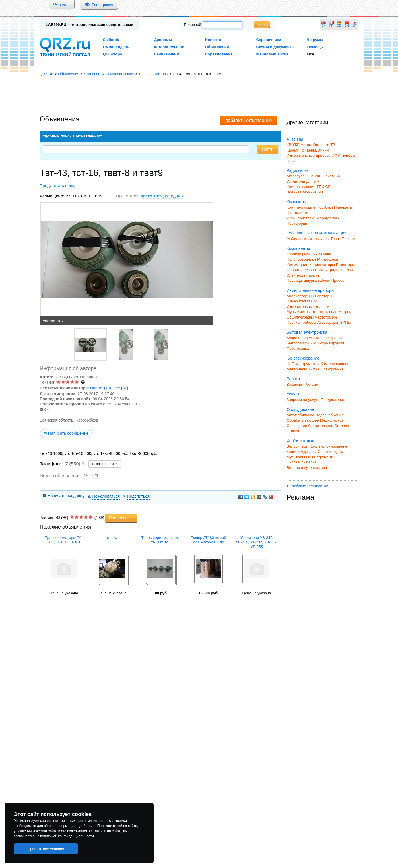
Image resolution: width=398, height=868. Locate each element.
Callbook (111, 40)
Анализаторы (298, 296)
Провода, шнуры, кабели (308, 280)
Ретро (323, 343)
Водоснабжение (330, 415)
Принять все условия (46, 849)
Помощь (315, 47)
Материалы (297, 369)
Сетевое (342, 426)
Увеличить (53, 321)
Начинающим (167, 54)
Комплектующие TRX (305, 187)
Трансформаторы (153, 74)
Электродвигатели (303, 275)
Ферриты (295, 270)
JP (355, 26)
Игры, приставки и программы (313, 218)
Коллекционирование (329, 446)
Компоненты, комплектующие (109, 74)
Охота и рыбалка (302, 462)
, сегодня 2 (162, 196)
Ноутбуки (325, 207)
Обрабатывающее (303, 420)
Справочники (269, 40)
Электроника (332, 369)
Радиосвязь (298, 170)
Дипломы (163, 40)
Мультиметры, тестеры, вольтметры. (319, 312)
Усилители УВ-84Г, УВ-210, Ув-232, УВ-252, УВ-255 (257, 542)
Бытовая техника (302, 343)
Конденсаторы (322, 265)
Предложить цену (57, 186)
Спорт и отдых (330, 452)
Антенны (295, 139)
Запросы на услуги (303, 400)
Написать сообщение (68, 433)
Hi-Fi (291, 364)
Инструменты (307, 364)
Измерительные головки (308, 307)
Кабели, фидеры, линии (308, 150)
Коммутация (298, 265)
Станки (293, 431)
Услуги (293, 394)
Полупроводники (301, 259)
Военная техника (302, 192)
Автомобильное (301, 415)
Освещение (297, 426)
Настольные (297, 213)
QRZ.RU (47, 74)
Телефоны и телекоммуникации (317, 233)
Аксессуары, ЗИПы (334, 322)
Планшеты (343, 207)
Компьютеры (299, 202)
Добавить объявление (308, 486)
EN (323, 26)
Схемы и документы (275, 47)
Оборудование (300, 409)
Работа (293, 379)
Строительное (321, 426)
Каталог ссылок (169, 47)
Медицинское (332, 420)
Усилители (296, 181)
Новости (213, 40)
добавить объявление (249, 120)
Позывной (193, 25)
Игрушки (337, 343)
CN (347, 26)
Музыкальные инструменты (311, 457)
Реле (350, 270)
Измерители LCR (302, 301)
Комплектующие (301, 207)
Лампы (325, 254)
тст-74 (112, 538)
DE (339, 26)
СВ (328, 187)
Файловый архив (272, 54)
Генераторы (322, 296)
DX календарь (116, 47)
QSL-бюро (113, 54)
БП (320, 192)
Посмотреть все (109, 388)
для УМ (313, 181)
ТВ (333, 145)
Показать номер (105, 464)
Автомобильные (315, 145)
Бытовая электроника (307, 332)
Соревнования (219, 54)
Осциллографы (300, 317)
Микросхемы (328, 259)
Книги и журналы (302, 452)
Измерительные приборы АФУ (313, 155)
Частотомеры (327, 317)
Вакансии (295, 384)
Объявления (217, 47)
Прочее (293, 161)
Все (311, 54)
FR (331, 26)
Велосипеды (298, 446)
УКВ (296, 145)
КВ (289, 145)
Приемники (333, 176)
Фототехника (298, 348)
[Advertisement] (199, 96)
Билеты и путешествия (307, 468)
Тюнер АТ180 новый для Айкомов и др (208, 540)
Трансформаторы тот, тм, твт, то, (160, 540)
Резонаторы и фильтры (324, 270)
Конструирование (303, 358)
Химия (314, 369)
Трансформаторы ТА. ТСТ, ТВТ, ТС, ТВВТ (64, 540)
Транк (336, 239)
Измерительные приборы (310, 290)
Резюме (311, 384)
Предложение (333, 400)
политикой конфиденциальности (67, 836)
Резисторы (345, 265)
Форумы (315, 40)
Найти (262, 24)
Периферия (297, 223)
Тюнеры (348, 155)
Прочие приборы (301, 322)
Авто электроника (329, 338)
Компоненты (298, 248)
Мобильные (297, 239)
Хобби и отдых (300, 441)
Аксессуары (297, 176)
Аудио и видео (299, 338)
